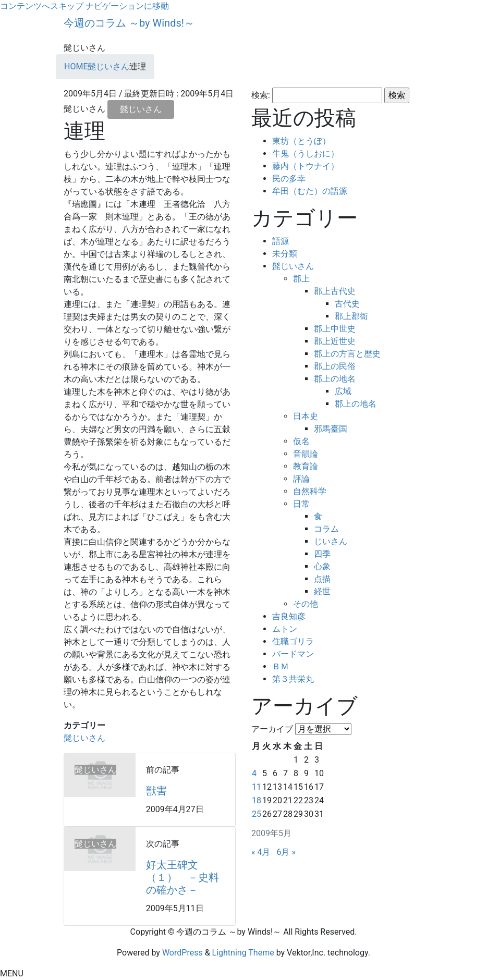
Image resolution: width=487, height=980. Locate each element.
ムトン (285, 629)
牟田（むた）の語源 (310, 191)
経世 (322, 591)
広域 (343, 391)
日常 (301, 504)
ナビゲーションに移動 (127, 6)
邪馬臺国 (331, 429)
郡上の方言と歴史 (347, 354)
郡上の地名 (335, 379)
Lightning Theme (243, 953)
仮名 (301, 441)
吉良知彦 (289, 616)
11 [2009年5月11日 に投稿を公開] (257, 787)
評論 (301, 479)
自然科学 (310, 491)
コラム (326, 529)
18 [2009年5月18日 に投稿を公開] (257, 800)
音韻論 (306, 454)
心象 (322, 566)
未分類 (285, 254)
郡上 (301, 279)
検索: (261, 95)
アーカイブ (272, 729)
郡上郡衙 (351, 316)
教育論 (306, 466)
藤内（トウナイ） (306, 166)
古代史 (347, 304)
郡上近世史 (335, 341)
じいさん (331, 541)
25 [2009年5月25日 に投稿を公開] (257, 814)
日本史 (306, 416)
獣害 (156, 791)
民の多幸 (289, 179)
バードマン (293, 654)
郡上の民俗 (335, 366)
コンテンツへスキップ (42, 6)
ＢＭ (281, 666)
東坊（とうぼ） (301, 141)
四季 (322, 554)
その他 (306, 604)
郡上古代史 (335, 291)
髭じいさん (141, 109)
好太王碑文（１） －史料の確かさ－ (182, 877)
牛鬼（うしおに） (306, 154)
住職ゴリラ (293, 641)
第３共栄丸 (293, 679)
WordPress (182, 953)
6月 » (286, 852)
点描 (322, 579)
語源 (281, 241)
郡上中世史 (335, 329)
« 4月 (261, 852)
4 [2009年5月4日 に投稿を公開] (254, 773)
